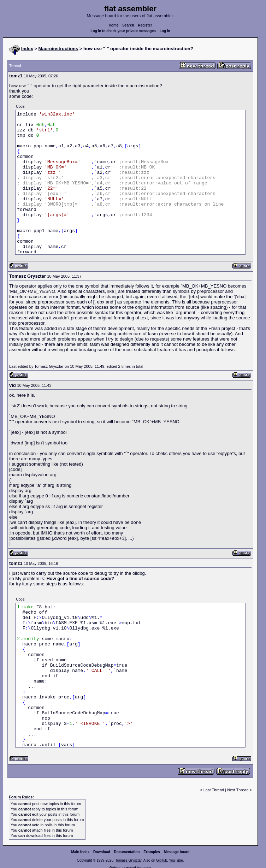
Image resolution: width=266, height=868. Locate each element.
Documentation (127, 852)
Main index (81, 852)
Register (145, 25)
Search (128, 25)
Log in (165, 31)
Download (102, 852)
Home (114, 25)
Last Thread (214, 790)
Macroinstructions (58, 49)
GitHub (162, 860)
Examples (152, 852)
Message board (177, 852)
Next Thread (238, 790)
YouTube (176, 860)
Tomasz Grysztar (128, 860)
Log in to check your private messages (123, 31)
